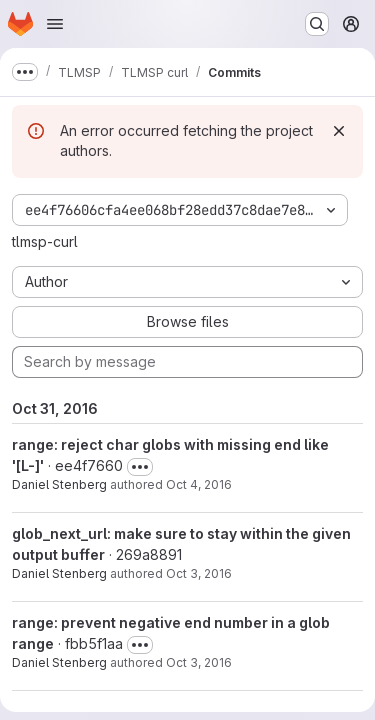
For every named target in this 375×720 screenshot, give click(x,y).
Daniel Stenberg (59, 484)
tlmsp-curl (45, 241)
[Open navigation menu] (55, 24)
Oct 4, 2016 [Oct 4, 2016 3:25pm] (199, 484)
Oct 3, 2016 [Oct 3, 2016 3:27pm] (199, 662)
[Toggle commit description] (140, 467)
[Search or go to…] (317, 24)
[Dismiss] (339, 131)
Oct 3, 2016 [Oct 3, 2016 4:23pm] (199, 573)
